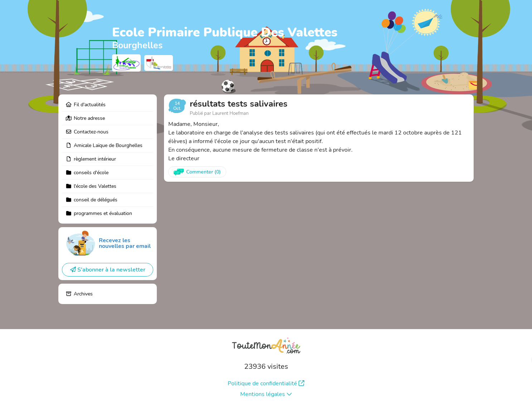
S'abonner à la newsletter (108, 270)
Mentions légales (266, 394)
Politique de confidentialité (266, 383)
